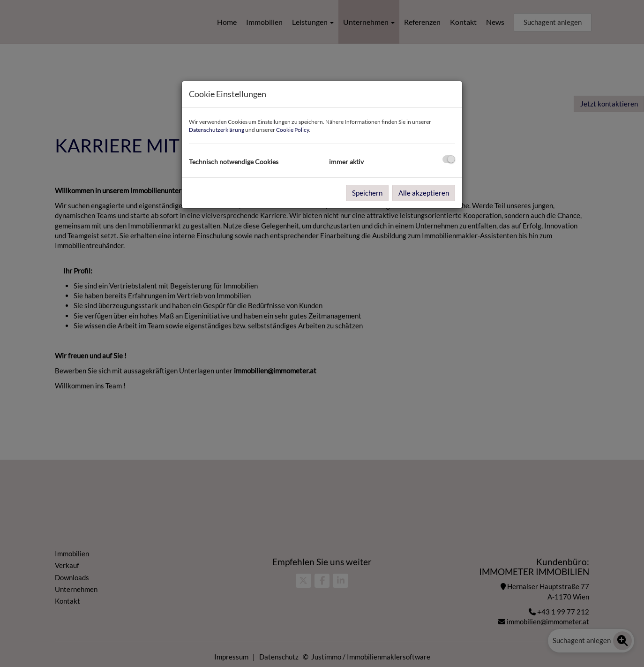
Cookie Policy (292, 130)
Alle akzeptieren (424, 193)
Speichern (367, 193)
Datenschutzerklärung (217, 130)
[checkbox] (449, 159)
